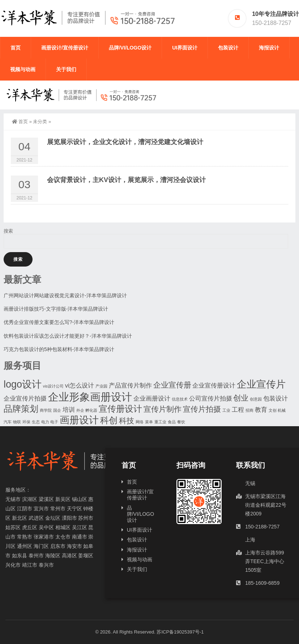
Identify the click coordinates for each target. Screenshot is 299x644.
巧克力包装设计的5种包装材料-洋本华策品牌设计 (59, 349)
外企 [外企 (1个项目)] (80, 410)
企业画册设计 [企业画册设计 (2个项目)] (152, 399)
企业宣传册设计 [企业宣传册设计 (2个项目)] (214, 386)
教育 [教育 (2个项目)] (261, 410)
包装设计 (228, 48)
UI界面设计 (185, 48)
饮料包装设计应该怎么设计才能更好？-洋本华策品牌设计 (68, 336)
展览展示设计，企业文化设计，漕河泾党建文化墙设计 (125, 142)
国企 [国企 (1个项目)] (57, 410)
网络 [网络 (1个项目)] (140, 422)
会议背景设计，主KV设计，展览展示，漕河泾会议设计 (126, 180)
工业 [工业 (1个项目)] (226, 410)
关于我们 (66, 69)
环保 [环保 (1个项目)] (26, 422)
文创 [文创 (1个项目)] (273, 410)
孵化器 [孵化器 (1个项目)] (91, 410)
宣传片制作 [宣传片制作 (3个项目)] (163, 409)
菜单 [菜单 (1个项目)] (149, 422)
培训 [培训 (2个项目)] (69, 410)
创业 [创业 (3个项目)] (241, 398)
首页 (16, 48)
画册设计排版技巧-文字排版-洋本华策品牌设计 (56, 309)
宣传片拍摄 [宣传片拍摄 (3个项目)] (202, 409)
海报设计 (269, 48)
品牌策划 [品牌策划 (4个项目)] (21, 409)
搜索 (8, 231)
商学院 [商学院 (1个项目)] (46, 410)
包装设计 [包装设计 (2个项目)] (275, 399)
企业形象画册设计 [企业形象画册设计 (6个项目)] (90, 397)
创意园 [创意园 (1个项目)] (256, 399)
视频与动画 (23, 69)
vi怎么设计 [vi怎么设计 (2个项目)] (80, 386)
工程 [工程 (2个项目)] (238, 410)
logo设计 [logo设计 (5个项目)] (23, 384)
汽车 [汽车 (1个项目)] (8, 422)
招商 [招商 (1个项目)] (249, 410)
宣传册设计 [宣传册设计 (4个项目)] (120, 409)
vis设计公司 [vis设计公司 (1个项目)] (53, 386)
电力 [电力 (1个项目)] (45, 422)
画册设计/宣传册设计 (65, 48)
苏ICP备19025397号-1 (180, 632)
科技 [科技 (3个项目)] (127, 421)
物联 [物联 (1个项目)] (17, 422)
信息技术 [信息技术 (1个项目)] (180, 399)
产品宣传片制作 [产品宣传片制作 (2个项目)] (130, 386)
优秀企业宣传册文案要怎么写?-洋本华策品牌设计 (59, 322)
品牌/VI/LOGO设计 (130, 48)
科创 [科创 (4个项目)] (109, 420)
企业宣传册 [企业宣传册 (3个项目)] (172, 385)
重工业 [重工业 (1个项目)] (160, 422)
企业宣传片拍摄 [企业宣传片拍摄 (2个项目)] (25, 399)
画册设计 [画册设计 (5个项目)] (79, 420)
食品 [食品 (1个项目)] (172, 422)
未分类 (40, 122)
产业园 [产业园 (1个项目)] (101, 386)
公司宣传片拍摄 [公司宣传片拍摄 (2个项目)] (211, 399)
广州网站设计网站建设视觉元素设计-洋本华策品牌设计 (65, 295)
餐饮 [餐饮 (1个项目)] (181, 422)
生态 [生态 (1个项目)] (36, 422)
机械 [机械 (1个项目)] (282, 410)
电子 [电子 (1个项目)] (54, 422)
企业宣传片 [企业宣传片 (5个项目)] (261, 384)
